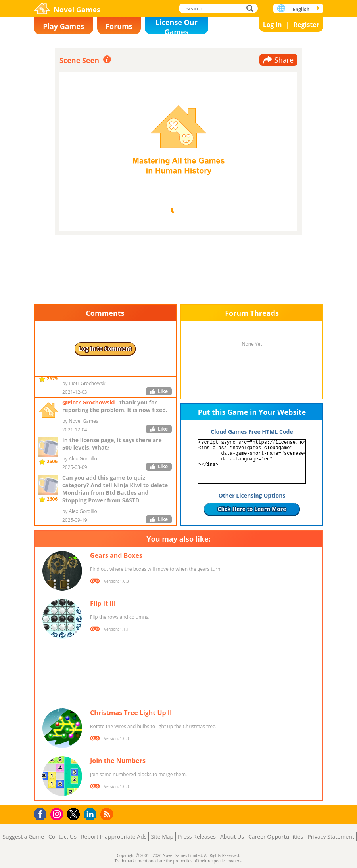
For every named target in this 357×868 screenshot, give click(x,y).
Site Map (162, 837)
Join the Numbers (118, 761)
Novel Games (77, 10)
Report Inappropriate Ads (114, 837)
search (252, 8)
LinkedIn (91, 814)
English (301, 9)
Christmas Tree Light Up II (131, 713)
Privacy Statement (331, 837)
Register (306, 25)
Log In (273, 25)
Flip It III (103, 603)
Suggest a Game (23, 837)
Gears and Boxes (116, 555)
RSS (108, 814)
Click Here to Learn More (252, 509)
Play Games (63, 26)
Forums (119, 26)
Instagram (58, 814)
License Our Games (177, 26)
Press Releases (197, 837)
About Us (232, 837)
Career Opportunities (276, 837)
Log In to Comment (105, 348)
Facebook (42, 813)
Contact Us (62, 837)
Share (284, 60)
